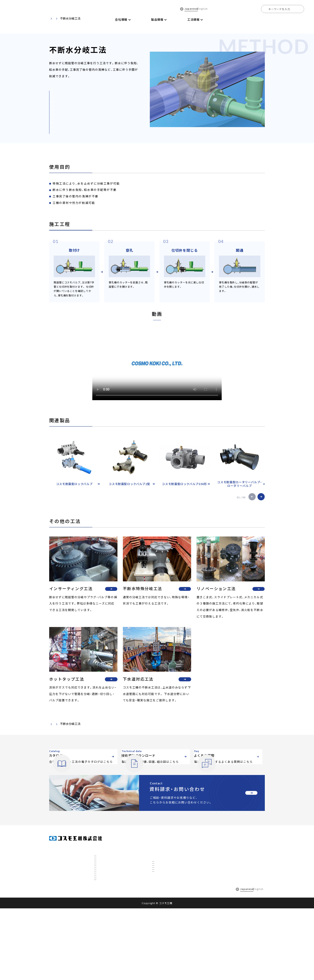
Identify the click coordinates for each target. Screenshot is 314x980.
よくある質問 (248, 19)
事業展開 (102, 911)
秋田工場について (107, 929)
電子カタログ (186, 19)
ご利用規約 (99, 960)
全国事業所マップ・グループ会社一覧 (118, 892)
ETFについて (104, 947)
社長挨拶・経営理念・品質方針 (113, 880)
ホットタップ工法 (165, 909)
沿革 (100, 886)
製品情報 (158, 866)
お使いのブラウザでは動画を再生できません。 (157, 364)
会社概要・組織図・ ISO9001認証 (115, 874)
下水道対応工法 (164, 915)
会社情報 (100, 866)
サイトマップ (149, 960)
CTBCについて (105, 941)
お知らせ (216, 886)
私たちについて (106, 898)
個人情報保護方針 (124, 960)
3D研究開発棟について (110, 935)
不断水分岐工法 (164, 884)
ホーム (99, 19)
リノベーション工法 (166, 903)
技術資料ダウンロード (217, 19)
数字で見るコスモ (107, 905)
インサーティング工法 (167, 890)
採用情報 (298, 19)
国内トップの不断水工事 (111, 923)
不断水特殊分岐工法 (166, 896)
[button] (252, 497)
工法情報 (69, 724)
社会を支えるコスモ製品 (111, 917)
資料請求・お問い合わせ (226, 896)
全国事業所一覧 (275, 19)
